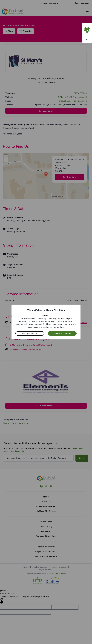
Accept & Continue (62, 333)
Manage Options (30, 333)
